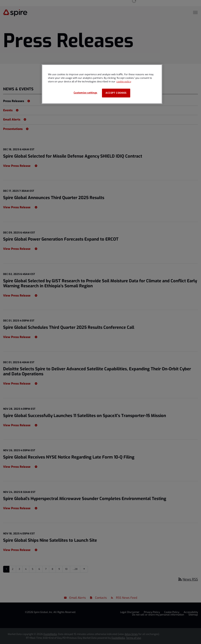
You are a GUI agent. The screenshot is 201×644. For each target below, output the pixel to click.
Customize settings (86, 93)
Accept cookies (116, 93)
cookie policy (124, 82)
